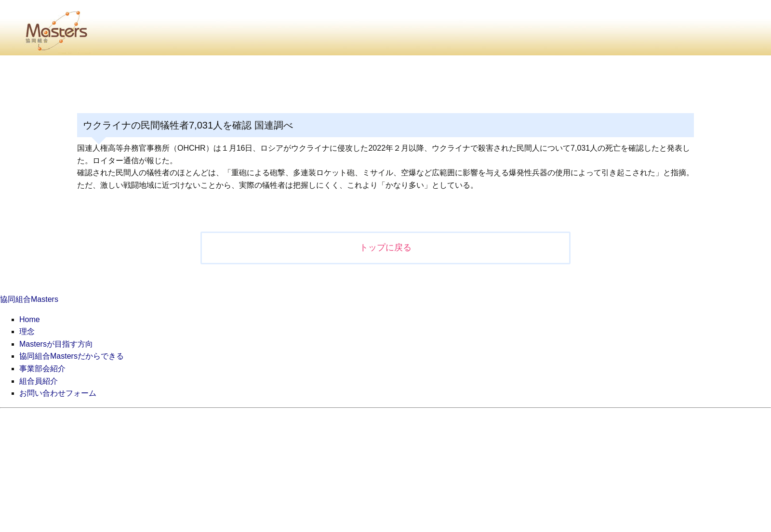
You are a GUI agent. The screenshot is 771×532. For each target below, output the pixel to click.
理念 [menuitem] (27, 331)
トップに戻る (385, 247)
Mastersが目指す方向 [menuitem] (56, 344)
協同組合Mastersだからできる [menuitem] (72, 356)
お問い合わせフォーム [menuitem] (58, 393)
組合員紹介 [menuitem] (39, 381)
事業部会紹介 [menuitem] (42, 369)
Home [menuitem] (30, 319)
